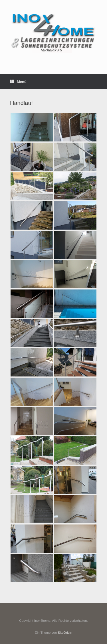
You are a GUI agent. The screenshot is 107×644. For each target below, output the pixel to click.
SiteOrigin (65, 633)
